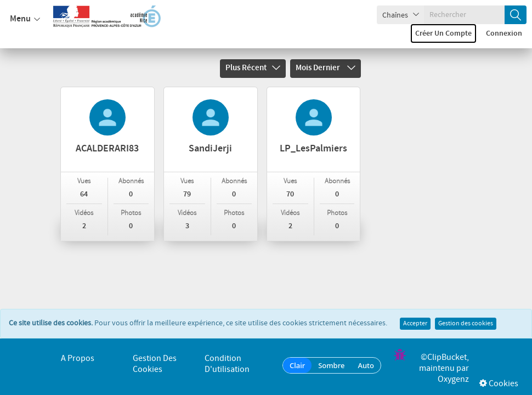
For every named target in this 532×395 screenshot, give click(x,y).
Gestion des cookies (466, 313)
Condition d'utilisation (227, 364)
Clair (297, 365)
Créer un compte (443, 33)
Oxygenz (453, 379)
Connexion (504, 33)
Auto (366, 365)
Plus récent (253, 68)
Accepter (415, 313)
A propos (78, 359)
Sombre (331, 365)
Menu (25, 19)
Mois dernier (326, 68)
